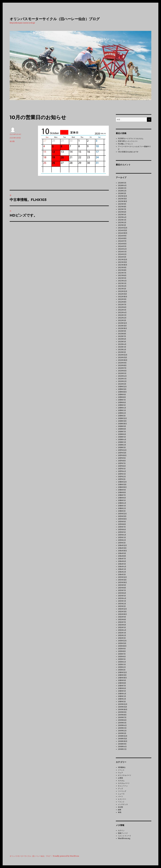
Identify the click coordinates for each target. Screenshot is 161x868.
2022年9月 (122, 299)
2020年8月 (122, 365)
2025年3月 (122, 220)
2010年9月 (122, 680)
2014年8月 (122, 556)
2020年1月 (122, 384)
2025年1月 (122, 225)
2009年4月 (122, 725)
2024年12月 (123, 228)
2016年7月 (122, 495)
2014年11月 (122, 548)
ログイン (121, 831)
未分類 (12, 141)
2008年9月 (122, 744)
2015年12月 (122, 514)
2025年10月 (123, 201)
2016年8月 (122, 492)
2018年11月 (122, 421)
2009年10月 (123, 710)
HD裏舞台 (122, 767)
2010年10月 (122, 678)
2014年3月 (122, 569)
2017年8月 (122, 461)
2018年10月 (122, 424)
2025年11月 (122, 199)
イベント (121, 770)
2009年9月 (122, 712)
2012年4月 (122, 630)
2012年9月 (122, 617)
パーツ (120, 796)
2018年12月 (122, 418)
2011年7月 (122, 654)
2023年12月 (123, 260)
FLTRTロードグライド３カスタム (131, 139)
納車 (120, 810)
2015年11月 (122, 516)
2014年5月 (122, 564)
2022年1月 (122, 320)
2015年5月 (122, 532)
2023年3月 (122, 283)
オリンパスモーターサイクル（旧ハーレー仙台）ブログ (55, 19)
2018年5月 (122, 437)
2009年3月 (122, 728)
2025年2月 (122, 223)
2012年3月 (122, 633)
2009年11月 (123, 707)
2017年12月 (122, 450)
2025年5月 (122, 215)
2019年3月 (122, 410)
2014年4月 (122, 567)
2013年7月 (122, 590)
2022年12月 (123, 291)
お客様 (120, 778)
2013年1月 (122, 606)
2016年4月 (122, 503)
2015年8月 (122, 524)
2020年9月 (122, 363)
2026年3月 (122, 188)
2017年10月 (122, 455)
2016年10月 (122, 487)
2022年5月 (122, 310)
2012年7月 (122, 622)
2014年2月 (122, 572)
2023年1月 (122, 289)
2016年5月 (122, 500)
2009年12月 (123, 704)
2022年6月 (122, 307)
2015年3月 (122, 537)
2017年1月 (122, 479)
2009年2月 (122, 731)
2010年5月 (122, 691)
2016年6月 (122, 498)
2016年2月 (122, 508)
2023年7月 (122, 273)
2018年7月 (122, 432)
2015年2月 (122, 540)
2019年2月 (122, 413)
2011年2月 (122, 667)
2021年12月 (122, 323)
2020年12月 (123, 355)
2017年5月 (122, 469)
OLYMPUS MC (15, 134)
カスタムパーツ (124, 783)
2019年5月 (122, 405)
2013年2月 (122, 604)
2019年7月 (122, 400)
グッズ (120, 789)
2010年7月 (122, 686)
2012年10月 (122, 614)
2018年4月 (122, 440)
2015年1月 (122, 543)
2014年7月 (122, 559)
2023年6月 (122, 275)
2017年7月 (122, 463)
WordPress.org (124, 838)
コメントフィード (125, 836)
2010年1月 (122, 702)
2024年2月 (122, 254)
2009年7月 (122, 717)
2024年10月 (123, 233)
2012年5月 (122, 627)
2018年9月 (122, 426)
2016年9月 (122, 490)
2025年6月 (122, 212)
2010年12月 (122, 672)
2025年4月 (122, 217)
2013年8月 (122, 588)
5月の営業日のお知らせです (128, 152)
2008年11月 (123, 739)
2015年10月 (122, 519)
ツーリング (122, 791)
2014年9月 (122, 553)
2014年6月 (122, 561)
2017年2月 (122, 477)
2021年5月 (122, 342)
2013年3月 (122, 601)
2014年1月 (122, 575)
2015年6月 (122, 530)
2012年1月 (122, 638)
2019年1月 (122, 416)
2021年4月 (122, 344)
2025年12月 (123, 196)
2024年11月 (123, 230)
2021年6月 (122, 339)
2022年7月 (122, 305)
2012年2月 (122, 635)
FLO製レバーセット (125, 144)
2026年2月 (122, 191)
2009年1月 (122, 733)
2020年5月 (122, 373)
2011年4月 (122, 662)
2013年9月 (122, 585)
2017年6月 (122, 466)
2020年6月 (122, 371)
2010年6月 (122, 688)
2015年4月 (122, 535)
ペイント (121, 802)
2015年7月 (122, 527)
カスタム (121, 781)
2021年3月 (122, 347)
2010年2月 (122, 699)
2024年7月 (122, 241)
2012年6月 (122, 625)
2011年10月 (122, 646)
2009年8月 (122, 715)
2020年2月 (122, 381)
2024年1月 (122, 257)
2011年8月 (122, 651)
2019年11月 (122, 389)
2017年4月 (122, 471)
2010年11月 (122, 675)
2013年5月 (122, 596)
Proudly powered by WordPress (66, 856)
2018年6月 (122, 434)
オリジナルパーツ (125, 775)
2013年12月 (122, 577)
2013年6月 (122, 593)
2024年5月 (122, 246)
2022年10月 (123, 297)
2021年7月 (122, 336)
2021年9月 (122, 331)
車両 (120, 812)
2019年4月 (122, 408)
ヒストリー (122, 799)
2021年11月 (122, 326)
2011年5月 (122, 659)
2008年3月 (122, 749)
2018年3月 (122, 442)
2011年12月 (122, 641)
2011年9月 (122, 649)
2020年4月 (122, 376)
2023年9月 (122, 268)
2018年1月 (122, 447)
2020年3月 (122, 379)
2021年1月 (122, 352)
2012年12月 (122, 609)
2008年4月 (122, 747)
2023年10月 (123, 265)
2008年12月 (123, 736)
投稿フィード (123, 833)
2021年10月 (122, 328)
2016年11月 (122, 485)
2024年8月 (122, 238)
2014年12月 (122, 545)
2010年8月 (122, 683)
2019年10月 (122, 392)
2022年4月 (122, 313)
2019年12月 (122, 387)
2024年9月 (122, 236)
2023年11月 (122, 262)
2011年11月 (122, 643)
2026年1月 (122, 193)
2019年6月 (122, 402)
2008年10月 (123, 741)
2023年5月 (122, 278)
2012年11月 (122, 612)
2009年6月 (122, 720)
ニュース (121, 794)
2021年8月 (122, 334)
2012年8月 (122, 620)
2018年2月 (122, 445)
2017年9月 (122, 458)
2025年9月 (122, 204)
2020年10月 (123, 360)
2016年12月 (122, 482)
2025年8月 (122, 207)
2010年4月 (122, 694)
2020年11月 (123, 357)
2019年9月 (122, 395)
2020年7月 (122, 368)
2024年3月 (122, 252)
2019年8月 (122, 397)
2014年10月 (122, 551)
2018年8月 (122, 429)
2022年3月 (122, 315)
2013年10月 (122, 582)
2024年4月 (122, 249)
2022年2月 (122, 318)
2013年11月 (122, 580)
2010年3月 (122, 696)
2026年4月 (122, 185)
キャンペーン (123, 786)
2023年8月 (122, 270)
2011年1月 (122, 670)
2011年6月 (122, 657)
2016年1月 (122, 511)
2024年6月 (122, 244)
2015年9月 (122, 522)
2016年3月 (122, 506)
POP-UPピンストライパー (128, 141)
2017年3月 (122, 474)
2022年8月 (122, 302)
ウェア (120, 773)
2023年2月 (122, 286)
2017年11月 (122, 453)
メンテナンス (123, 804)
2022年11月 (122, 294)
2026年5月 (122, 183)
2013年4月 (122, 598)
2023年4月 (122, 281)
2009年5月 (122, 723)
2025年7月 (122, 209)
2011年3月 (122, 665)
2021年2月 (122, 350)
